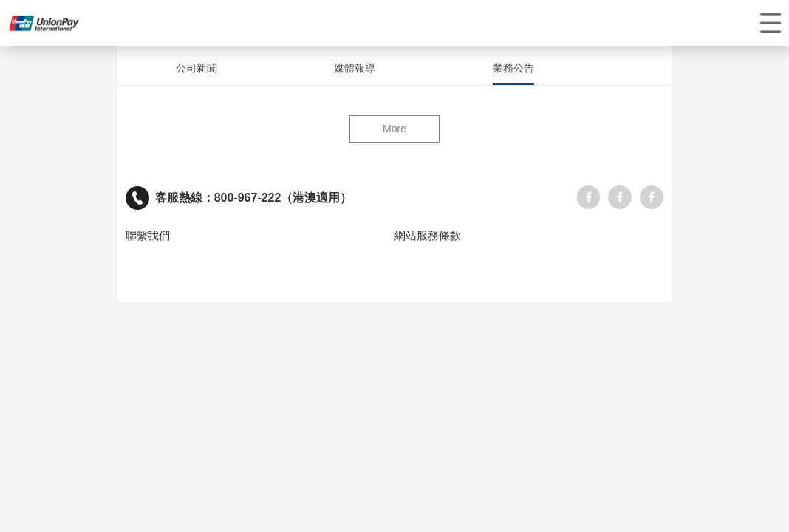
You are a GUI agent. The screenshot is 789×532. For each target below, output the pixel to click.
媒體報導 (355, 68)
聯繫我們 (148, 236)
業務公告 (513, 68)
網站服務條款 (428, 236)
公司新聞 (197, 68)
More (394, 129)
